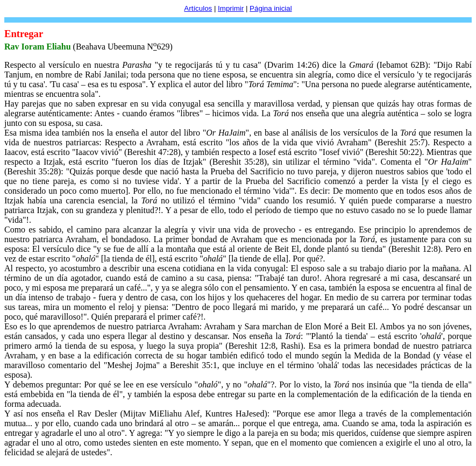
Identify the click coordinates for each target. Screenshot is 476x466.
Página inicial (271, 8)
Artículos (198, 8)
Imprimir (231, 8)
